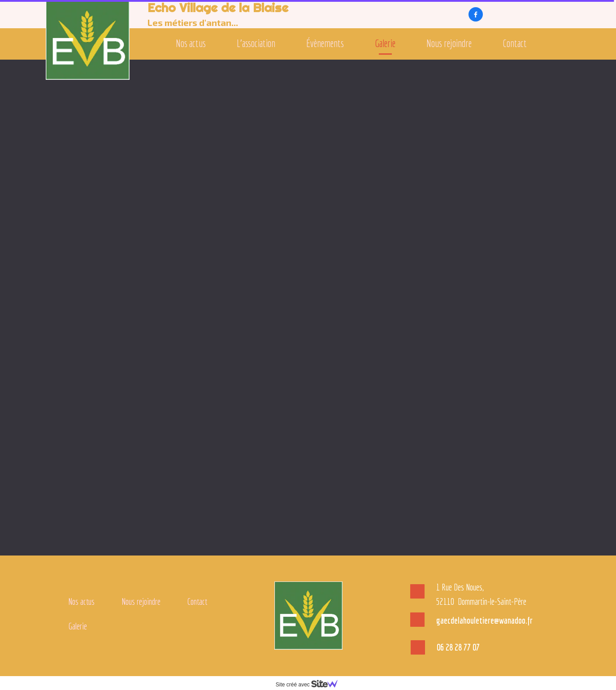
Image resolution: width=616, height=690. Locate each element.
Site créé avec (310, 685)
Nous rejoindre (449, 43)
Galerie (385, 43)
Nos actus (191, 43)
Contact (515, 43)
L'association (256, 43)
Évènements (325, 43)
